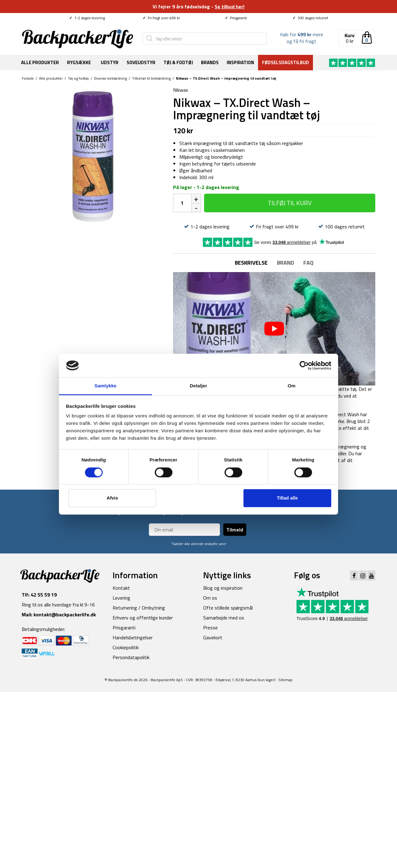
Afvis (112, 498)
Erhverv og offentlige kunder (143, 618)
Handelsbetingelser (133, 637)
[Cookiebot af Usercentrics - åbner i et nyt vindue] (304, 365)
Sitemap (285, 680)
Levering (121, 598)
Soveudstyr (141, 62)
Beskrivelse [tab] (251, 263)
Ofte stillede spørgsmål (228, 608)
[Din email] (184, 530)
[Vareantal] (182, 203)
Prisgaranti (236, 18)
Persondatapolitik (131, 657)
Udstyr (110, 62)
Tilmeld (235, 530)
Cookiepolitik (126, 647)
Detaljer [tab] (198, 386)
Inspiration (240, 62)
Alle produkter (40, 62)
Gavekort (213, 637)
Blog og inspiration (223, 588)
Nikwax (181, 90)
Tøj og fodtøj (78, 78)
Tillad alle (287, 498)
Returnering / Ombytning (139, 608)
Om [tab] (291, 386)
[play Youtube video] (274, 329)
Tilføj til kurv (290, 203)
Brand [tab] (285, 263)
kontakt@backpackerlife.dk (65, 615)
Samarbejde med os (224, 618)
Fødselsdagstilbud (285, 62)
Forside (28, 78)
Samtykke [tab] (106, 386)
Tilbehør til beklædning (151, 78)
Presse (210, 628)
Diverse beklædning (110, 78)
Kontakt (121, 588)
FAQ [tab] (308, 263)
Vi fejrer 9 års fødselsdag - (198, 7)
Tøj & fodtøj (178, 62)
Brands (210, 62)
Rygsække (79, 62)
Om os (210, 598)
